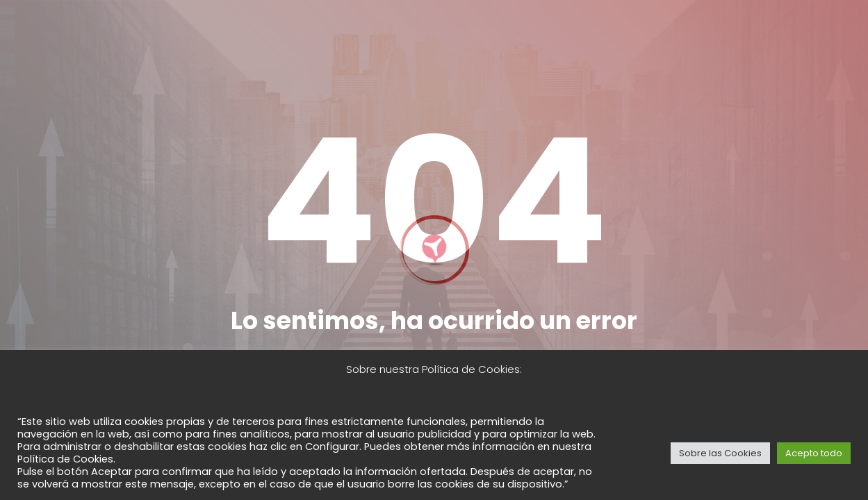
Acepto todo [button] (814, 453)
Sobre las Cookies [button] (720, 453)
